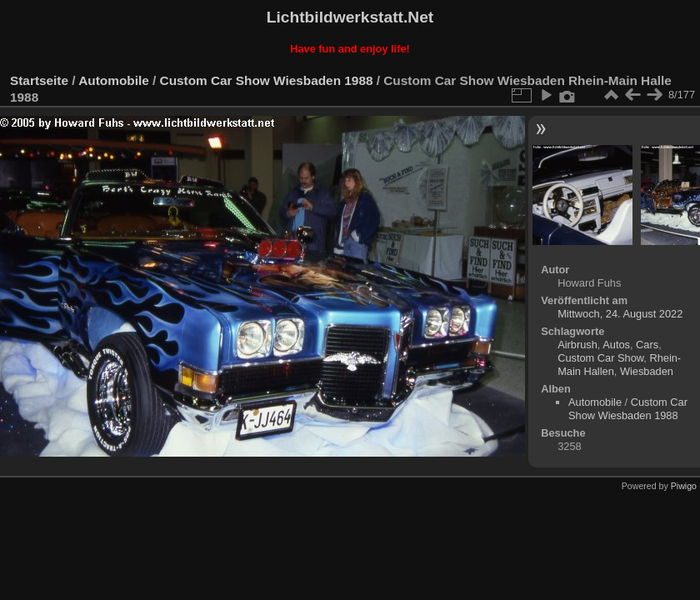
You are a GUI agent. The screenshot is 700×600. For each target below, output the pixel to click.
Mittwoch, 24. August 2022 (620, 314)
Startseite (39, 80)
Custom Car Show (600, 358)
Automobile (113, 80)
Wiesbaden (647, 371)
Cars (647, 345)
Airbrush (577, 345)
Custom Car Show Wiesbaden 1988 (267, 80)
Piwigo (684, 486)
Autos (616, 345)
